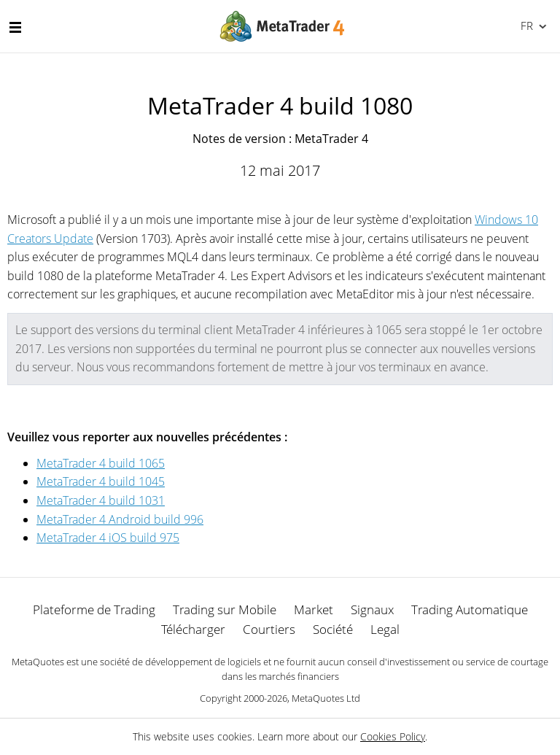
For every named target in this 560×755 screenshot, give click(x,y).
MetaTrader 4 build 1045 (101, 481)
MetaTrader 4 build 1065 (101, 463)
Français (525, 26)
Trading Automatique (470, 609)
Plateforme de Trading (94, 609)
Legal (385, 629)
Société (333, 629)
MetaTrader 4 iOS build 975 (108, 538)
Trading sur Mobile (225, 609)
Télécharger (193, 629)
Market (314, 609)
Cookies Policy (393, 736)
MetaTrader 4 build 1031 (101, 500)
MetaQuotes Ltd (326, 698)
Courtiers (269, 629)
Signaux (372, 609)
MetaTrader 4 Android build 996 (120, 519)
